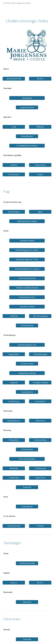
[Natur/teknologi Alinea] (27, 459)
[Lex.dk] (14, 127)
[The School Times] (27, 364)
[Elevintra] (40, 79)
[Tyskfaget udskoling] (40, 382)
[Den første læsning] (40, 316)
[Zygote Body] (40, 478)
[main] (27, 15)
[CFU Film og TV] (14, 174)
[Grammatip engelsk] (40, 354)
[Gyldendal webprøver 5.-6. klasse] (27, 269)
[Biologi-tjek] (14, 468)
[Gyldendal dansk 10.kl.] (27, 297)
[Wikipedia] (40, 127)
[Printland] (40, 526)
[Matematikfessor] (14, 421)
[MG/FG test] (40, 421)
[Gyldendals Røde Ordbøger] (27, 221)
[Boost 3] (14, 583)
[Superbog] (14, 316)
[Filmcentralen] (40, 165)
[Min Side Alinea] (14, 212)
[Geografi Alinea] (27, 449)
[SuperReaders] (40, 401)
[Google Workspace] (27, 107)
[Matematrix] (27, 602)
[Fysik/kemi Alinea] (40, 440)
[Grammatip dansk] (27, 325)
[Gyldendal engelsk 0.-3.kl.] (27, 345)
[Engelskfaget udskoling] (27, 373)
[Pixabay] (40, 174)
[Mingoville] (14, 382)
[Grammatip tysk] (27, 392)
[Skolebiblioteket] (27, 136)
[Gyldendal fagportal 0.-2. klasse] (27, 250)
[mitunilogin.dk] (27, 98)
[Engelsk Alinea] (14, 354)
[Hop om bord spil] (14, 526)
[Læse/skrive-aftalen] (27, 307)
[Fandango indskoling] (27, 563)
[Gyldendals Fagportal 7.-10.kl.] (27, 259)
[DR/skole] (14, 165)
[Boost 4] (40, 583)
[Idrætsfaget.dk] (27, 507)
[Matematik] (27, 639)
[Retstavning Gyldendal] (27, 278)
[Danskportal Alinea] (27, 241)
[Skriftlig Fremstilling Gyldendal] (27, 288)
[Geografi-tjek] (14, 478)
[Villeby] (40, 212)
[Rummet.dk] (27, 487)
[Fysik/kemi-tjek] (40, 468)
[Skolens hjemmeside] (14, 79)
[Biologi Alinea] (14, 440)
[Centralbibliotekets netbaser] (27, 146)
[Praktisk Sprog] (14, 401)
